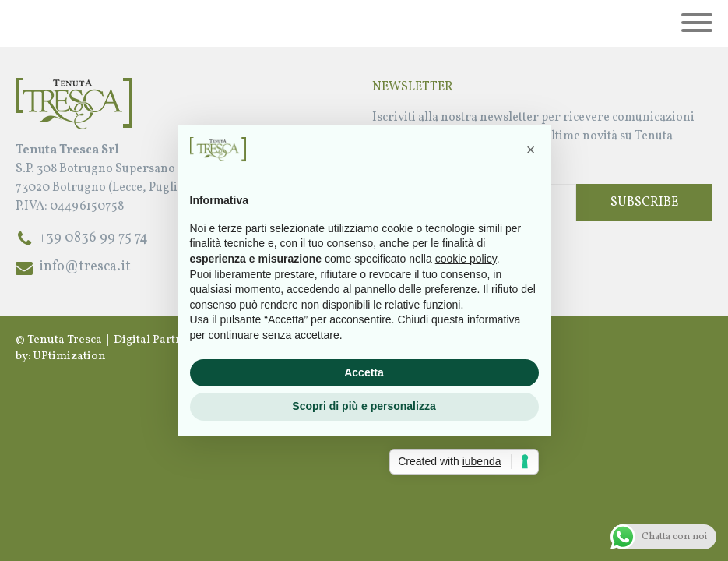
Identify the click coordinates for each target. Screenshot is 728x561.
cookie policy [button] (466, 259)
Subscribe (644, 203)
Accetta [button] (364, 372)
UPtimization (69, 356)
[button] (531, 150)
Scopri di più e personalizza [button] (364, 406)
